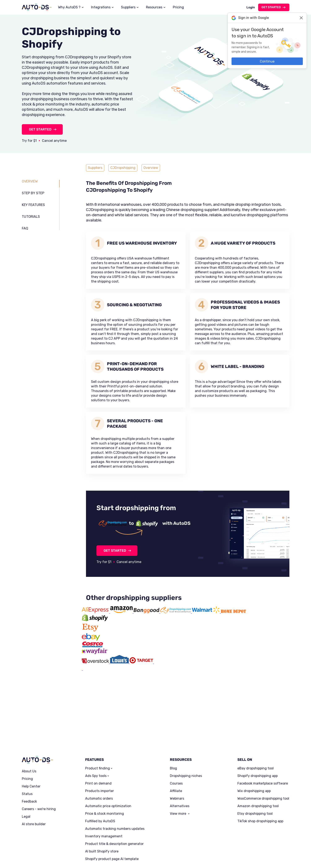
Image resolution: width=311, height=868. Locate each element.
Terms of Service (54, 859)
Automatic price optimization (108, 773)
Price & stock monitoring (105, 781)
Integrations (101, 7)
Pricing (178, 7)
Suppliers (128, 7)
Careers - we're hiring (39, 776)
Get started (271, 7)
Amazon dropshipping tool (258, 773)
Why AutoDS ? (69, 7)
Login (251, 7)
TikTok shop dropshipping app (260, 788)
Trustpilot (276, 853)
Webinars (177, 766)
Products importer (100, 758)
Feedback (29, 769)
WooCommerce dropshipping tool (263, 766)
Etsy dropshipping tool (255, 781)
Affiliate (176, 758)
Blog (173, 736)
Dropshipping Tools (91, 859)
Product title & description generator (114, 811)
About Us (29, 739)
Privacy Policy (31, 859)
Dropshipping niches (186, 743)
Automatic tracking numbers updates (115, 796)
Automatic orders (99, 766)
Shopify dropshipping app (258, 743)
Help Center (31, 754)
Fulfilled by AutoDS (100, 788)
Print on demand (98, 751)
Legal (26, 784)
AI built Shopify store (102, 819)
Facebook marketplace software (263, 751)
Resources (154, 7)
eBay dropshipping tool (256, 736)
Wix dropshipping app (254, 758)
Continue (267, 61)
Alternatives (180, 773)
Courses (176, 751)
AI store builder (34, 791)
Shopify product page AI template (112, 826)
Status (27, 761)
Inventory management (104, 804)
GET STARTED (40, 129)
